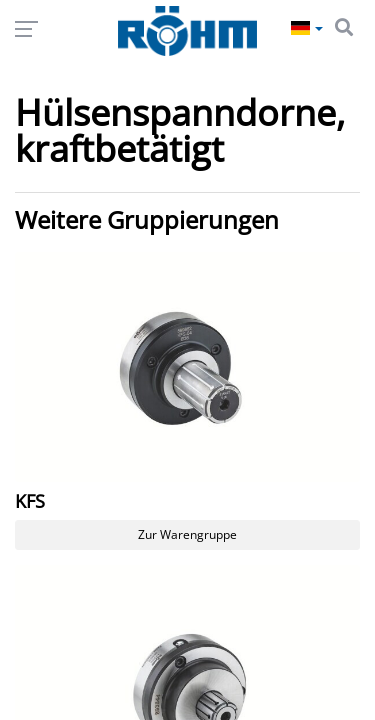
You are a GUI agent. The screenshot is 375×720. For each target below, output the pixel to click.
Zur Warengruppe (187, 534)
